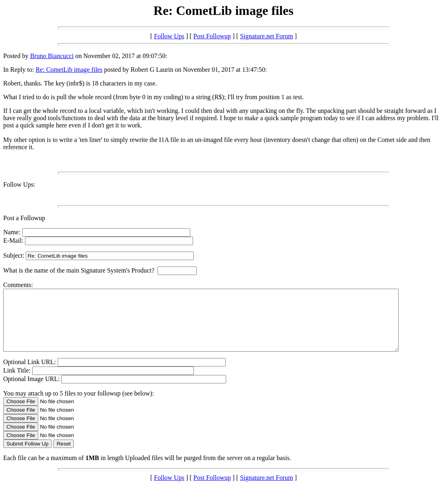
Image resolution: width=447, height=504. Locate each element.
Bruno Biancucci (52, 56)
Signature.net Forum (266, 36)
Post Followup (212, 36)
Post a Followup (24, 218)
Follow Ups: (19, 184)
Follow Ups (169, 36)
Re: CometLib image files (69, 70)
